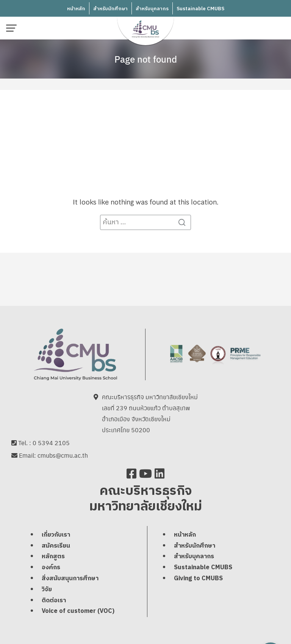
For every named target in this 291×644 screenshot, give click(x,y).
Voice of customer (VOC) (78, 611)
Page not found (146, 59)
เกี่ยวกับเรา (56, 535)
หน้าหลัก (76, 9)
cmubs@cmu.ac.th (63, 455)
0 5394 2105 (51, 443)
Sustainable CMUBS (200, 9)
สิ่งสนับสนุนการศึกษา (70, 579)
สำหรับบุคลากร (152, 9)
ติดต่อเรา (54, 601)
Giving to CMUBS (198, 579)
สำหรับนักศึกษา (110, 9)
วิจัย (47, 590)
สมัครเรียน (56, 546)
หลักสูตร (53, 557)
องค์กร (51, 568)
